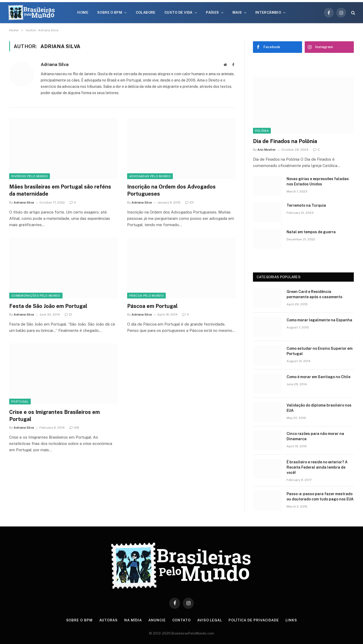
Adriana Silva (55, 64)
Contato (181, 620)
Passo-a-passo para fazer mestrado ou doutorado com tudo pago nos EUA (320, 496)
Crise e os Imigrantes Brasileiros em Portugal (55, 416)
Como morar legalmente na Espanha (319, 320)
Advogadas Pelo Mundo (150, 176)
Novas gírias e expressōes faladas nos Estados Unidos (318, 181)
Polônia (262, 131)
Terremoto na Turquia (306, 205)
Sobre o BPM (110, 12)
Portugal (20, 402)
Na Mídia (133, 620)
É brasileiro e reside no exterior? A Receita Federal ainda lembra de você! (317, 467)
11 (186, 315)
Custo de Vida (178, 12)
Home (83, 12)
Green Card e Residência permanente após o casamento (314, 294)
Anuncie (157, 620)
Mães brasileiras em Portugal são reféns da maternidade (60, 190)
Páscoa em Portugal (152, 306)
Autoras (108, 620)
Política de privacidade (254, 620)
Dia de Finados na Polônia (285, 141)
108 (74, 428)
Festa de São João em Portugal (48, 306)
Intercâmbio (268, 12)
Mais (237, 12)
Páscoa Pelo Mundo (146, 296)
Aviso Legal (210, 620)
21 (68, 315)
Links (291, 620)
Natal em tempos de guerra (311, 232)
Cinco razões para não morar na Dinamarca (315, 436)
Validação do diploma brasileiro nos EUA (319, 408)
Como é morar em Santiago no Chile (318, 377)
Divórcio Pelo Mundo (30, 176)
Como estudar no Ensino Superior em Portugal (320, 351)
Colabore (146, 12)
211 (189, 202)
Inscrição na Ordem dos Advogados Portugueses (171, 190)
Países (212, 12)
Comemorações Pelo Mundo (36, 296)
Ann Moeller (267, 150)
